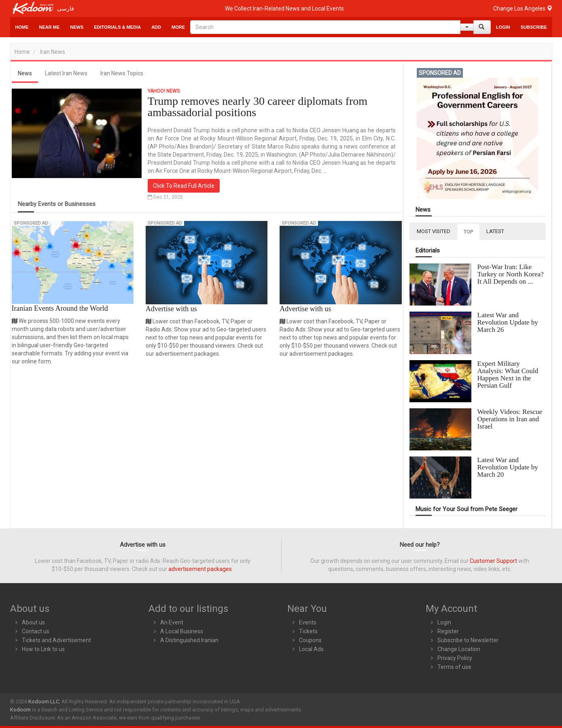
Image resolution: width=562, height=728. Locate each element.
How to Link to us (43, 649)
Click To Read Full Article (184, 186)
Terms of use (454, 667)
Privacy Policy (455, 658)
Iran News (53, 52)
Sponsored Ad (31, 223)
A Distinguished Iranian (189, 640)
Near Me (50, 27)
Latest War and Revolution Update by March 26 (508, 322)
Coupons (310, 640)
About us (33, 622)
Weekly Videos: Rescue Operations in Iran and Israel (510, 419)
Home (22, 27)
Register (448, 631)
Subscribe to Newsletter (468, 640)
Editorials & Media (117, 27)
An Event (172, 622)
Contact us (36, 631)
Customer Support (493, 561)
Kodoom (20, 710)
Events (308, 622)
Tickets (308, 631)
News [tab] (25, 73)
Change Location (459, 649)
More (178, 27)
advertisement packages (200, 569)
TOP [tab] (468, 232)
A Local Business (182, 631)
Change (523, 8)
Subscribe (534, 27)
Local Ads (311, 649)
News (77, 27)
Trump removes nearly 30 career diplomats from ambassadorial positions (258, 107)
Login (503, 27)
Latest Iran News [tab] (66, 73)
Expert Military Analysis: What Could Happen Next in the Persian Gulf (508, 375)
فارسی (66, 8)
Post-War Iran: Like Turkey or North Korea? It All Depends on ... (511, 274)
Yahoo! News (164, 91)
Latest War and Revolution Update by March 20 (508, 467)
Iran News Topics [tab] (122, 73)
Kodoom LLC (44, 701)
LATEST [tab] (495, 231)
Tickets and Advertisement (56, 640)
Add (156, 27)
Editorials (428, 251)
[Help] (467, 27)
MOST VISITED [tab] (434, 231)
